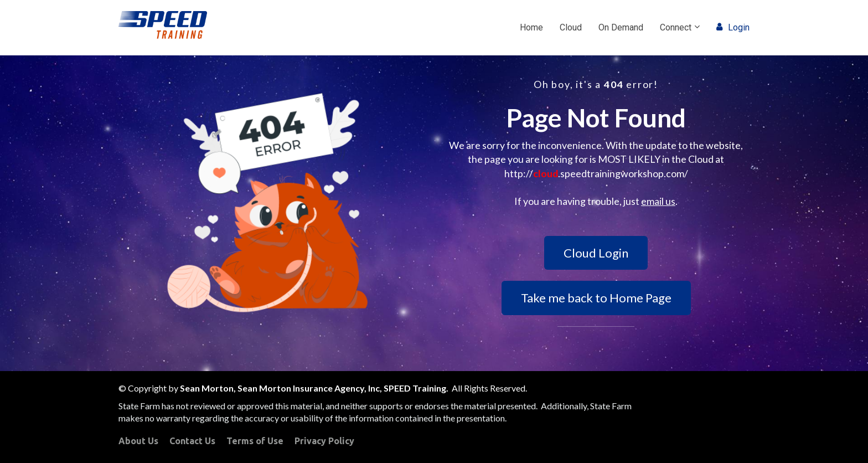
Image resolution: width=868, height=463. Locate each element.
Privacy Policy (324, 441)
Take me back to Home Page (596, 298)
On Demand (621, 27)
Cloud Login (596, 253)
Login (733, 27)
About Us (138, 441)
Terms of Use (255, 441)
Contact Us (192, 441)
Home (531, 27)
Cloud (571, 27)
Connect (676, 27)
